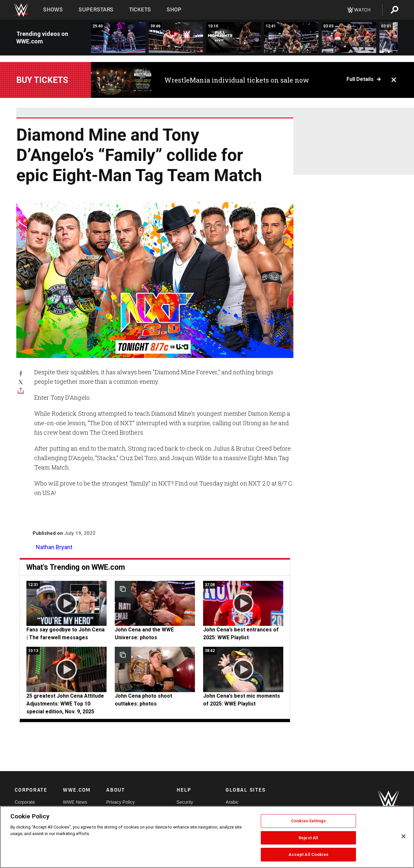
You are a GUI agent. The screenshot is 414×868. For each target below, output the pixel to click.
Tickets (140, 10)
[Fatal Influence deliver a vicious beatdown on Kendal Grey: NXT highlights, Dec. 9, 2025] (349, 38)
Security (185, 802)
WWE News (75, 802)
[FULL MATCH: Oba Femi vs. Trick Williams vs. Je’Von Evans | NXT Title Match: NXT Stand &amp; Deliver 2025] (118, 38)
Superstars (96, 10)
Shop (174, 10)
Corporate (25, 802)
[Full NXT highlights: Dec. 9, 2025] (234, 38)
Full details (360, 79)
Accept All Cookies (308, 854)
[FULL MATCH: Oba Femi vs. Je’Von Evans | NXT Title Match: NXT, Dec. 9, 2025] (291, 38)
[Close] (404, 836)
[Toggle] (21, 390)
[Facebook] (21, 373)
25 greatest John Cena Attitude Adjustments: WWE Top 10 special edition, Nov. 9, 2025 (65, 704)
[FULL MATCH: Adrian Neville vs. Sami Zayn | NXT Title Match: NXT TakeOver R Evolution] (176, 38)
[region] (207, 837)
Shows (53, 10)
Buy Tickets (42, 80)
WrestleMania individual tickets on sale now (237, 80)
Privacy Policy (120, 802)
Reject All (308, 838)
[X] (21, 382)
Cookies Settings (308, 821)
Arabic (232, 802)
